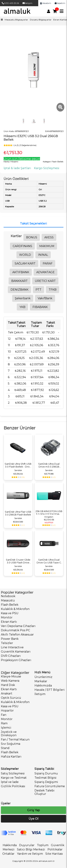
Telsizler (7, 643)
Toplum (43, 845)
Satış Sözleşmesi (13, 773)
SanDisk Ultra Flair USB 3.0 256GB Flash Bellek (18, 513)
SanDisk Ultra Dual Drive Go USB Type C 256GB (49, 561)
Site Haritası (54, 854)
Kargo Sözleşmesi (47, 168)
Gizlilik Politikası (13, 786)
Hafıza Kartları (11, 757)
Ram (4, 723)
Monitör (7, 617)
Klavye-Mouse (11, 676)
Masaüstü (8, 600)
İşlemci (6, 728)
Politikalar (55, 849)
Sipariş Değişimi (46, 782)
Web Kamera (10, 681)
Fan (4, 715)
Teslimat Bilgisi (45, 778)
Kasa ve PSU (10, 613)
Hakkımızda (43, 686)
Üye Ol (33, 819)
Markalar (41, 681)
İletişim (27, 3)
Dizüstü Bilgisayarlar (41, 20)
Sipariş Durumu (46, 773)
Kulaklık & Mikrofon (15, 609)
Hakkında (10, 845)
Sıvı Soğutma (11, 744)
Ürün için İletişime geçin (22, 159)
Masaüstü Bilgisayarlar (16, 20)
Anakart (7, 693)
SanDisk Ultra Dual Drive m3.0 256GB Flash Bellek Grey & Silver (49, 465)
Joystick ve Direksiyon (9, 734)
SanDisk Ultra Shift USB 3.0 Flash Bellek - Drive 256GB (18, 465)
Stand (5, 748)
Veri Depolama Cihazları (18, 626)
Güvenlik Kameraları (16, 652)
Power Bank (10, 639)
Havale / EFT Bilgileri (50, 690)
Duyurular (27, 845)
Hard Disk (8, 685)
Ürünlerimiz (43, 677)
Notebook (8, 596)
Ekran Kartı (9, 622)
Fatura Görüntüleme (50, 786)
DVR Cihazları (11, 656)
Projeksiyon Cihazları (16, 660)
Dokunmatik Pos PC (15, 630)
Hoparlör (7, 711)
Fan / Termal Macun (15, 739)
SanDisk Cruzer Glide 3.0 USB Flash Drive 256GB (18, 561)
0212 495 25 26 (10, 3)
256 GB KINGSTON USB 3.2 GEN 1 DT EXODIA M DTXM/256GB (49, 513)
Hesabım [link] (46, 3)
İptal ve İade (10, 782)
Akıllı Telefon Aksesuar (17, 635)
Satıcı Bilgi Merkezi (31, 849)
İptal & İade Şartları (17, 168)
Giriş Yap (33, 810)
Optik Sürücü (11, 698)
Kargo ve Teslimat (14, 778)
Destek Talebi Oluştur (44, 792)
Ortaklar (8, 854)
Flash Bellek (10, 605)
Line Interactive (12, 647)
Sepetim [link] (60, 3)
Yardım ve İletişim (30, 854)
